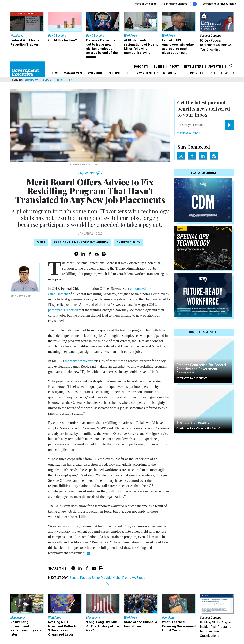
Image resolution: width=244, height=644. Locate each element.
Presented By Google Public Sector (199, 428)
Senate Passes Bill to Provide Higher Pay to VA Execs (107, 578)
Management (74, 73)
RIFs (60, 80)
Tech (129, 73)
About (174, 67)
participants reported (63, 310)
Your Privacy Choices (180, 4)
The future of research (194, 422)
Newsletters (194, 67)
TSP (70, 80)
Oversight (96, 73)
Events (159, 67)
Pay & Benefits (148, 73)
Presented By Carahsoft (192, 378)
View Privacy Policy (189, 133)
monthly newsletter (79, 361)
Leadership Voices (221, 73)
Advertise (216, 67)
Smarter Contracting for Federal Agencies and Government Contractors (201, 369)
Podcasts (142, 67)
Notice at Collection (145, 4)
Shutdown (32, 80)
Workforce (172, 73)
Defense (114, 73)
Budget (48, 80)
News (56, 73)
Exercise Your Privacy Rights (219, 4)
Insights (197, 73)
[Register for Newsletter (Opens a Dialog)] (229, 125)
